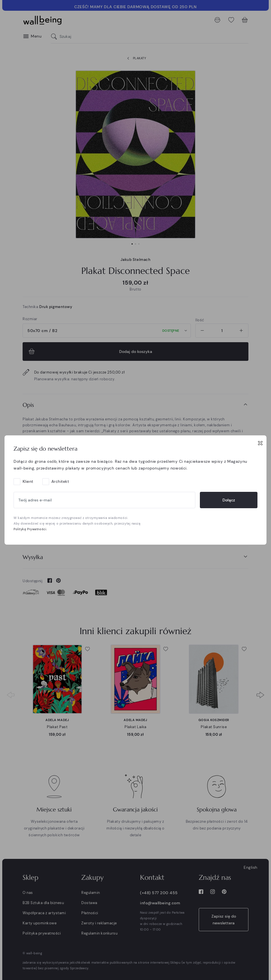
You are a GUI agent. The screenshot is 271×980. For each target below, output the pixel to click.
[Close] (260, 443)
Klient (28, 481)
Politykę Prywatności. (30, 529)
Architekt (60, 481)
